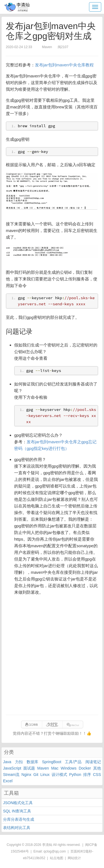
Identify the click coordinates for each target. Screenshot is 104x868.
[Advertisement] (52, 657)
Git (36, 775)
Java (7, 762)
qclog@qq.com (55, 851)
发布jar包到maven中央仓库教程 (64, 65)
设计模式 (59, 775)
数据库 (32, 762)
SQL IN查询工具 (17, 811)
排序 (87, 775)
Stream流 (11, 775)
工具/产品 (73, 762)
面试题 (29, 768)
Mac (55, 768)
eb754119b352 (34, 858)
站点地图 (57, 858)
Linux (45, 775)
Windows (69, 768)
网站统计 (74, 858)
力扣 (19, 762)
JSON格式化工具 (18, 803)
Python (75, 775)
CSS (97, 775)
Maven (43, 768)
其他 (97, 768)
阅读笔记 (93, 762)
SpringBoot (52, 762)
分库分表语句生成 (19, 819)
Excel (8, 781)
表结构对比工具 (17, 828)
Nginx (26, 775)
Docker (85, 768)
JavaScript (12, 768)
